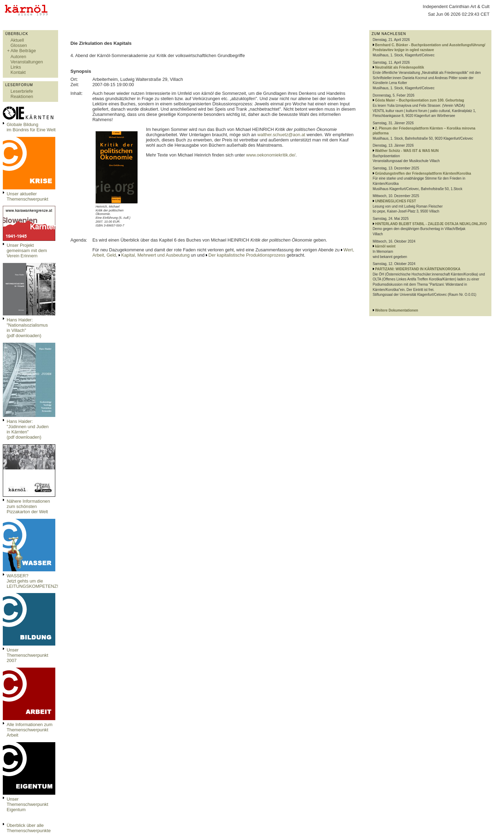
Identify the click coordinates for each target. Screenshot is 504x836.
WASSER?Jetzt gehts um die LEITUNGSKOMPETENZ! (32, 581)
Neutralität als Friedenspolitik (399, 67)
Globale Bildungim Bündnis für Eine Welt (31, 127)
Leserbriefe (22, 91)
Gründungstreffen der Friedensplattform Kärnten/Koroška (423, 173)
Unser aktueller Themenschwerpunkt (27, 196)
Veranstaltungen (27, 62)
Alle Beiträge (23, 51)
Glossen (19, 45)
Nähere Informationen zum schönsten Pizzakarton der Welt (28, 506)
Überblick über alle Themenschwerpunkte (29, 828)
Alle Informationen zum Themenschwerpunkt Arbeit (30, 730)
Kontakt (18, 72)
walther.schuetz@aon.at (281, 135)
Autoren (18, 57)
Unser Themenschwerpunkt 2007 (27, 655)
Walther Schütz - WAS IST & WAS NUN (407, 151)
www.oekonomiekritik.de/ (271, 155)
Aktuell (17, 40)
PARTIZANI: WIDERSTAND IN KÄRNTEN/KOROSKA (418, 269)
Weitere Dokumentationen (396, 310)
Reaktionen (22, 96)
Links (16, 67)
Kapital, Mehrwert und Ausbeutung (155, 255)
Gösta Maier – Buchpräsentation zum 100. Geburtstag (419, 100)
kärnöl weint (385, 246)
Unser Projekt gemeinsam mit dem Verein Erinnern (27, 250)
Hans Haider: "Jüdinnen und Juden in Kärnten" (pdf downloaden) (28, 429)
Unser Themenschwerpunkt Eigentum (27, 804)
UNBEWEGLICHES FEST (395, 201)
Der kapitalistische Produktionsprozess (247, 255)
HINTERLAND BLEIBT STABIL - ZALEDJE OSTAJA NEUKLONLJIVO (431, 224)
